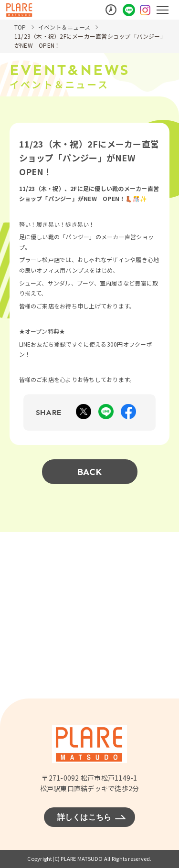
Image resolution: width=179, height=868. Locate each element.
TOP (20, 27)
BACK (90, 472)
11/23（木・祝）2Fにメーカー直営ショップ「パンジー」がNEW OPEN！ (89, 41)
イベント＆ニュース (64, 27)
